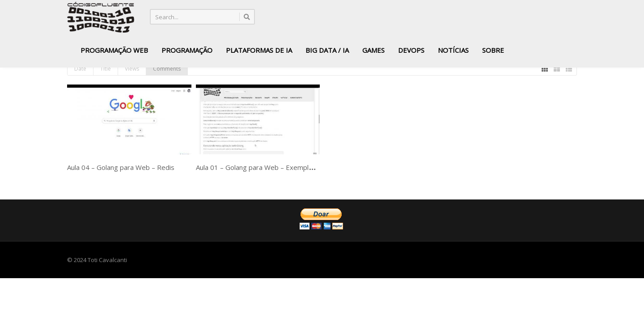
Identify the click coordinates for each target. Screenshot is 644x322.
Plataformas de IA (259, 50)
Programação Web (114, 50)
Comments (167, 69)
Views (132, 69)
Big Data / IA (327, 50)
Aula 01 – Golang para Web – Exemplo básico (265, 167)
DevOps (411, 50)
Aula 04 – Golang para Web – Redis (121, 167)
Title (106, 69)
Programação (187, 50)
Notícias (453, 50)
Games (373, 50)
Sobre (493, 50)
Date (80, 69)
